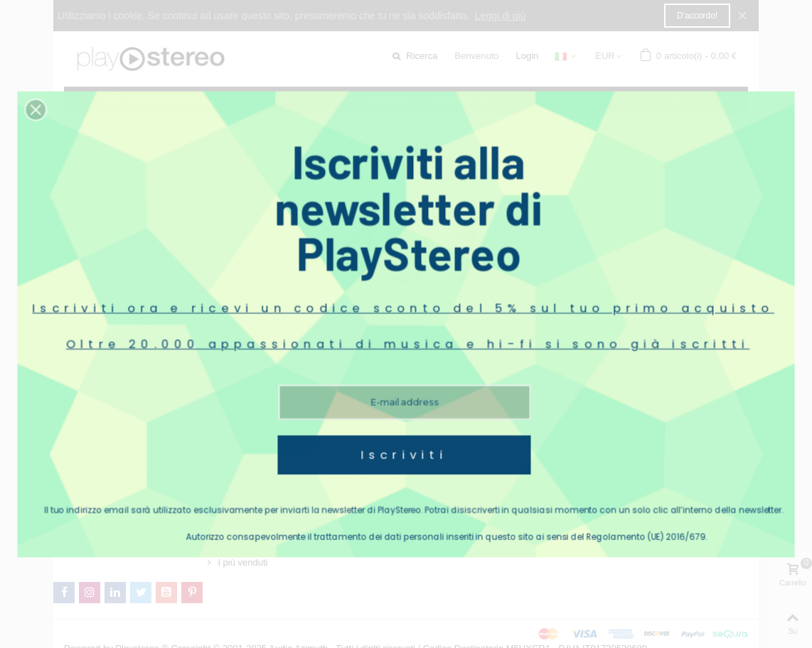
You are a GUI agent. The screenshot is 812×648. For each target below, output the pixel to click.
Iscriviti (405, 409)
